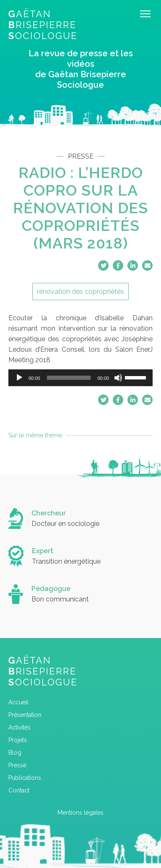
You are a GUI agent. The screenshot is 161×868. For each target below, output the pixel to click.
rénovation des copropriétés (80, 292)
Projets (18, 740)
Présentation (25, 715)
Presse (17, 765)
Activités (19, 727)
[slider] (69, 378)
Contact (19, 790)
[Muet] (118, 378)
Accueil (18, 702)
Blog (15, 753)
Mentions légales (80, 813)
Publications (25, 778)
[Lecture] (19, 378)
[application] (80, 378)
